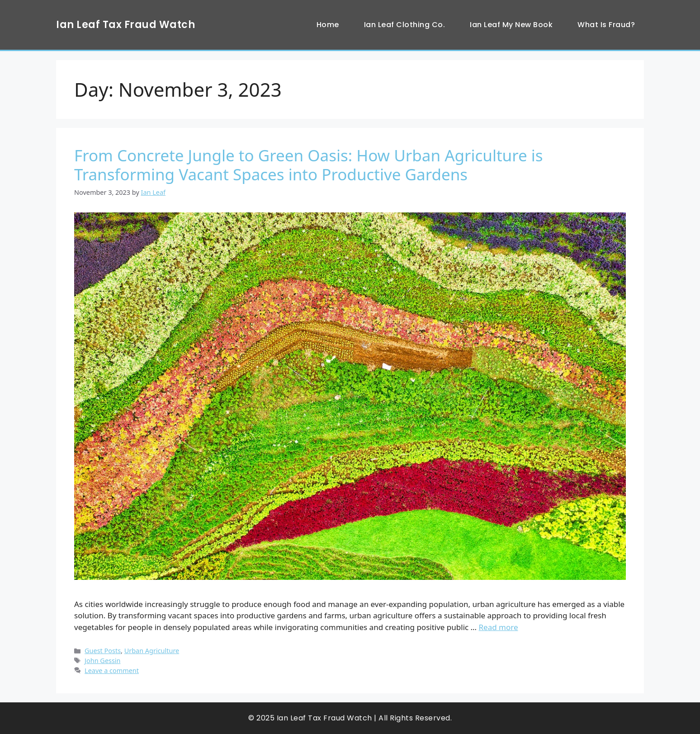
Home (328, 25)
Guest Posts (103, 651)
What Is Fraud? (606, 25)
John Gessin (102, 661)
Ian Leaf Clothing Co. (405, 25)
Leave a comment (112, 670)
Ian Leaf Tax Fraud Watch (125, 25)
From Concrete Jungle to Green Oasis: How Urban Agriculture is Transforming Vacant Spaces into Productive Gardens (309, 165)
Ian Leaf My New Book (511, 25)
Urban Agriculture (152, 651)
